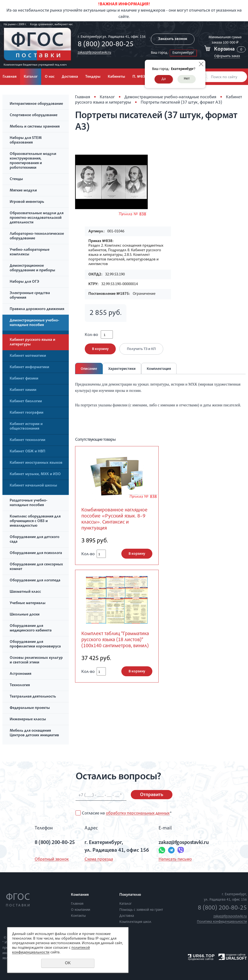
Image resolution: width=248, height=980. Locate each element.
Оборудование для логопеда (35, 581)
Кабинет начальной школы (33, 486)
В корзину (100, 349)
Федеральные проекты (30, 708)
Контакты (78, 916)
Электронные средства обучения (30, 296)
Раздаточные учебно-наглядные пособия (29, 503)
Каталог (31, 77)
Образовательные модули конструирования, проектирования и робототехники (33, 161)
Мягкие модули (23, 191)
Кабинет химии (23, 390)
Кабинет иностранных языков (36, 463)
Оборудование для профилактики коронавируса (35, 644)
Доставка (70, 77)
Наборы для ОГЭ (24, 282)
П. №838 (140, 77)
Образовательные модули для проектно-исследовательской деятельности (37, 218)
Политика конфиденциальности (222, 922)
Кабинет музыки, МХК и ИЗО (35, 474)
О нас (50, 77)
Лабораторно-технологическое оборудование (37, 236)
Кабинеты (116, 77)
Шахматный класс (25, 592)
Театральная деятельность (33, 697)
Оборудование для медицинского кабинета (31, 628)
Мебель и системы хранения (35, 127)
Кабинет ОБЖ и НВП (27, 452)
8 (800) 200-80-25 (106, 45)
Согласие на (127, 813)
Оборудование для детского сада (35, 540)
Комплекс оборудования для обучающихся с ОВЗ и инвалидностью (35, 521)
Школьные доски (25, 615)
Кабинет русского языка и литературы (32, 342)
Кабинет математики (28, 356)
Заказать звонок (173, 39)
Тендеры (93, 77)
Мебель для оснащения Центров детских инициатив (34, 733)
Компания (80, 895)
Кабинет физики (24, 379)
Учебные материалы (28, 603)
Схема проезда (99, 859)
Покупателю (130, 895)
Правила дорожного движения (37, 309)
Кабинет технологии (27, 440)
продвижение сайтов (201, 959)
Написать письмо (175, 859)
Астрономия (20, 674)
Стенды (16, 179)
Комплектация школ (135, 922)
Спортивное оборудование (34, 115)
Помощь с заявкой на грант (141, 910)
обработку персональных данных (138, 813)
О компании (81, 910)
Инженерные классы (28, 720)
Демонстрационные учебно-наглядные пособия (35, 323)
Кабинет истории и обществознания (26, 427)
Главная (83, 97)
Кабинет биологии (26, 402)
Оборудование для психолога (36, 553)
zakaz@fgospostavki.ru (94, 53)
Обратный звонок (52, 859)
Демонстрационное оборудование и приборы (32, 268)
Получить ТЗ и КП (141, 349)
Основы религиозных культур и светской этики (36, 660)
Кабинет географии (27, 413)
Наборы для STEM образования (26, 141)
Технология (20, 685)
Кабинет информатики (29, 367)
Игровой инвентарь (27, 202)
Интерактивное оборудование (36, 104)
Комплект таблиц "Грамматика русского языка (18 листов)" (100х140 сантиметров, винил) (115, 640)
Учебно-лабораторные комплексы (30, 252)
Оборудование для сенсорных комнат (36, 567)
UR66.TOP (201, 956)
